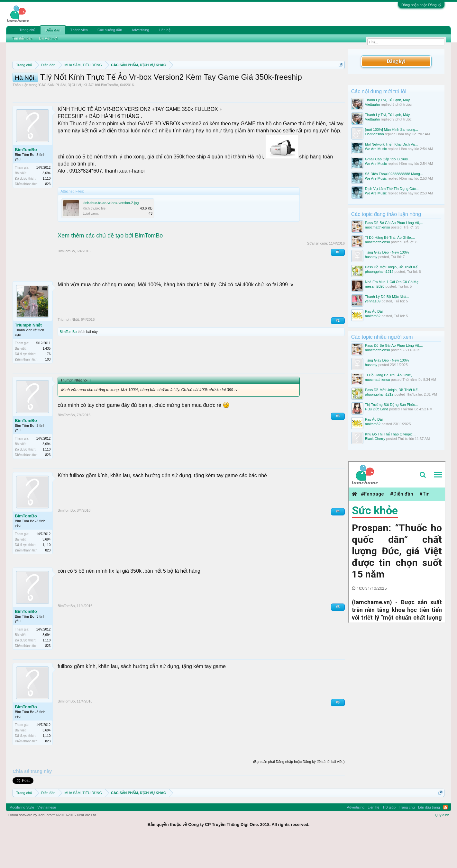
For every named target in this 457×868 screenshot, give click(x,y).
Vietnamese (47, 836)
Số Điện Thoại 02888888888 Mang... (394, 174)
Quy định (442, 844)
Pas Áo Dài (374, 311)
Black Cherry (375, 439)
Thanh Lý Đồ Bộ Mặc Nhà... (387, 297)
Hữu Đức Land (377, 409)
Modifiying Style (22, 836)
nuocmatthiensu (378, 227)
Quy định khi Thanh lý (283, 80)
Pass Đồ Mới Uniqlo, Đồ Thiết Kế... (393, 267)
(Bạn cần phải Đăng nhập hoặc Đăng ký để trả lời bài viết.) (299, 791)
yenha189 (373, 301)
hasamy (371, 257)
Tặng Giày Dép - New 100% (387, 252)
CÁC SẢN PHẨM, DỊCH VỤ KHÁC (66, 114)
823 (48, 213)
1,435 (46, 377)
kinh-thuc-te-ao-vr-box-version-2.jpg (111, 232)
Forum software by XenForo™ (52, 844)
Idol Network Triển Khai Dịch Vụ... (392, 144)
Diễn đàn (53, 30)
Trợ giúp (389, 836)
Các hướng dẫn (110, 30)
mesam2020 (375, 286)
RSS (445, 836)
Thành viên (79, 30)
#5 (338, 636)
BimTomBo (110, 114)
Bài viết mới (48, 38)
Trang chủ (27, 30)
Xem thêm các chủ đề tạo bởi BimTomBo (110, 264)
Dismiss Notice (339, 80)
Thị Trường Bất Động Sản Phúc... (391, 405)
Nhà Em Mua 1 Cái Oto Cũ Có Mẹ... (393, 282)
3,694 (46, 202)
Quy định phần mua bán (222, 80)
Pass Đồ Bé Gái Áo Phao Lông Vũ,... (394, 223)
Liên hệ (165, 30)
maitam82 (373, 316)
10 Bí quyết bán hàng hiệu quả (146, 87)
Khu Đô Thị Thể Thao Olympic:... (391, 434)
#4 (338, 540)
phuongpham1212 (379, 272)
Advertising (140, 30)
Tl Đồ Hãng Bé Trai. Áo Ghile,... (390, 237)
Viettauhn (372, 104)
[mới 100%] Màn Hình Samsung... (392, 130)
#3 (338, 445)
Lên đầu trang (429, 836)
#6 (338, 731)
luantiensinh (375, 134)
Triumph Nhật (28, 354)
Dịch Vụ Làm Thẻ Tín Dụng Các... (392, 189)
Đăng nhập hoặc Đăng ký (421, 5)
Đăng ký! (396, 61)
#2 (338, 349)
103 (48, 388)
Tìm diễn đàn (22, 38)
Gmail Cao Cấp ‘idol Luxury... (388, 159)
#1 (338, 281)
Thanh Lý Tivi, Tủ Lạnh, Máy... (389, 100)
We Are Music (376, 149)
